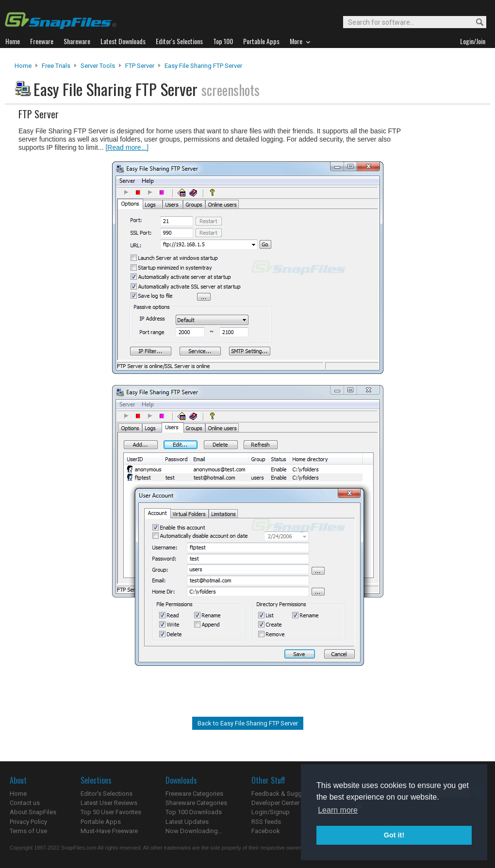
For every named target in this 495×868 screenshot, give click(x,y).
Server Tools (98, 66)
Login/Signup (271, 812)
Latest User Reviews (109, 803)
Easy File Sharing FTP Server (203, 66)
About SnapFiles (33, 812)
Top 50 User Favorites (111, 812)
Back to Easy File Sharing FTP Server (248, 723)
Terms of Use (28, 831)
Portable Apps (101, 822)
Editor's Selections (107, 794)
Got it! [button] (394, 835)
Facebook (266, 831)
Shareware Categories (196, 803)
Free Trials (56, 66)
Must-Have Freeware (109, 831)
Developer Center (275, 803)
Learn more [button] (338, 810)
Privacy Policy (28, 822)
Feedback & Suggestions (287, 794)
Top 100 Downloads (194, 812)
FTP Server (140, 66)
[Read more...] (127, 147)
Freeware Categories (194, 794)
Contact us (25, 803)
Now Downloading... (194, 831)
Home (23, 66)
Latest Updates (187, 822)
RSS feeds (266, 822)
